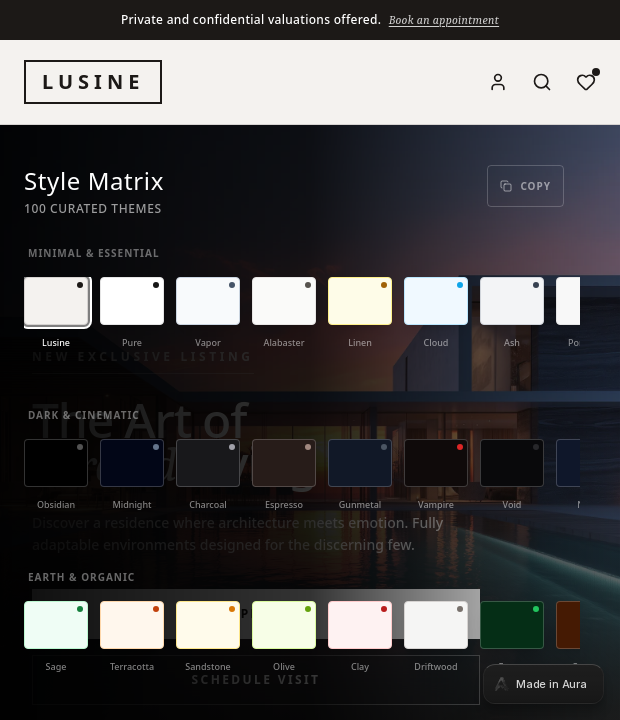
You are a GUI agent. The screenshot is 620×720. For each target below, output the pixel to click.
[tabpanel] (310, 360)
